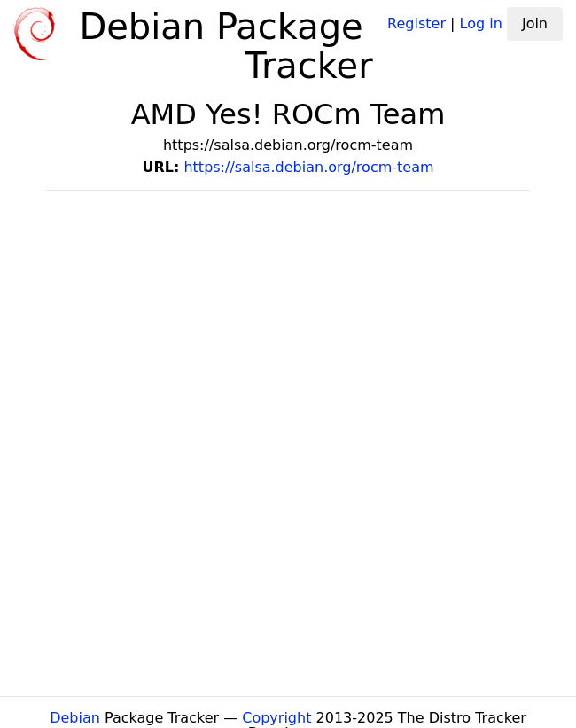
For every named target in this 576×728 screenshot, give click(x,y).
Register (416, 23)
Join (535, 23)
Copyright (276, 718)
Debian (75, 718)
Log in (481, 23)
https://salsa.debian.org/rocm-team (308, 167)
